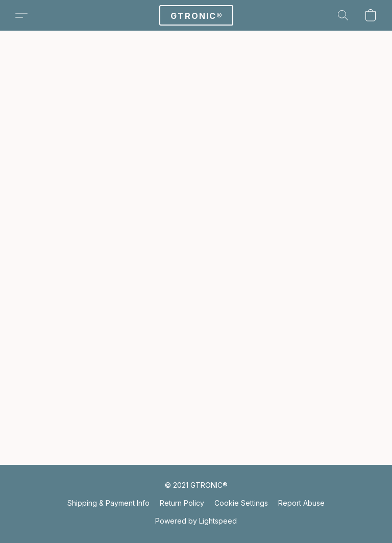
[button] (196, 15)
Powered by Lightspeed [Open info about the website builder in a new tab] (196, 521)
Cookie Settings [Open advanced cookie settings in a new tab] (241, 503)
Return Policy (182, 503)
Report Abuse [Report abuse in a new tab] (301, 503)
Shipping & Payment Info (108, 503)
